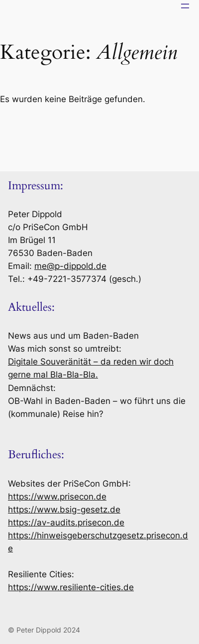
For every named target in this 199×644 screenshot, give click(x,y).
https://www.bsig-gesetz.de (64, 510)
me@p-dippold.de (70, 266)
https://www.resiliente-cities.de (71, 587)
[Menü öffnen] (185, 6)
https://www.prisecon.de (57, 497)
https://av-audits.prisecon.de (66, 522)
